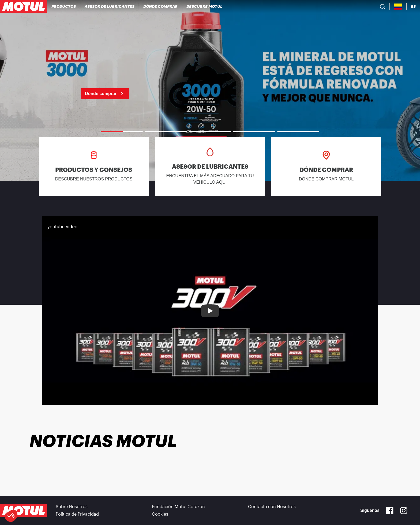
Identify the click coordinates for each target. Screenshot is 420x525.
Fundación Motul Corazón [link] (178, 507)
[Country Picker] (398, 7)
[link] (210, 90)
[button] (11, 516)
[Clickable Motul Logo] (24, 6)
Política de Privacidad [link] (77, 514)
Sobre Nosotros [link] (72, 507)
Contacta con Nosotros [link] (272, 507)
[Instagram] (404, 511)
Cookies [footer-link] (160, 514)
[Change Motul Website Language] (413, 7)
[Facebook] (390, 511)
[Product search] (382, 6)
